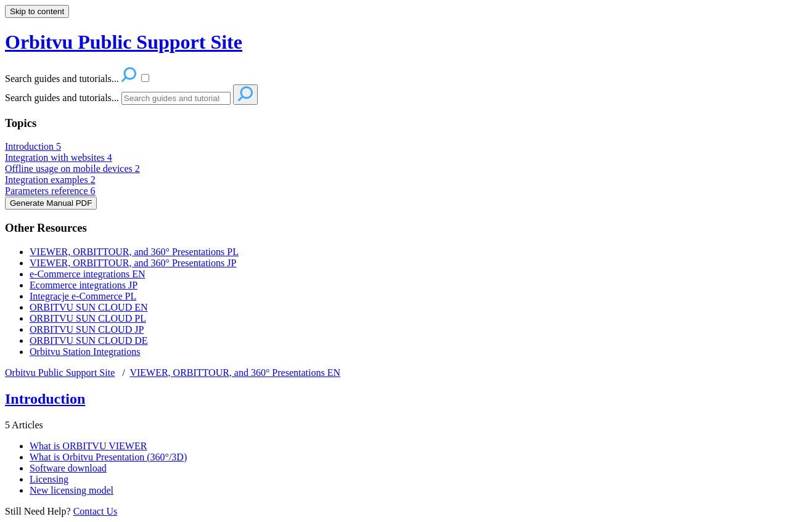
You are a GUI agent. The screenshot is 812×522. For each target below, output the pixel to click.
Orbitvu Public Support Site (60, 373)
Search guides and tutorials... (62, 98)
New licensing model (72, 490)
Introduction (33, 146)
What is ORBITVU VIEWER (88, 446)
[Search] (176, 98)
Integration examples (50, 180)
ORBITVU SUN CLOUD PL (88, 318)
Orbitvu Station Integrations (85, 352)
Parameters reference (50, 191)
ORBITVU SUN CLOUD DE (89, 341)
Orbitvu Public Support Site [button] (124, 42)
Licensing (49, 479)
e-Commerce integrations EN (88, 274)
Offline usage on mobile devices (72, 169)
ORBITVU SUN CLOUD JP (87, 329)
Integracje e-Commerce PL (83, 296)
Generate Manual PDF (51, 203)
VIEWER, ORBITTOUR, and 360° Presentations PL (134, 252)
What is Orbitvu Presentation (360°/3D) (108, 457)
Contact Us (96, 511)
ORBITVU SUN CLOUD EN (89, 307)
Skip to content (37, 11)
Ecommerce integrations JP (84, 285)
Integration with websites (59, 157)
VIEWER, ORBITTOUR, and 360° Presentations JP (133, 263)
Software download (68, 468)
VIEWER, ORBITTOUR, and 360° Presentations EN (235, 373)
